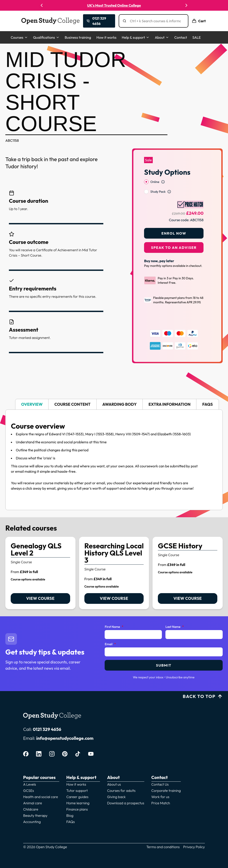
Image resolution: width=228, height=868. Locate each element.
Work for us (160, 794)
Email (110, 641)
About (162, 37)
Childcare (31, 806)
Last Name (175, 624)
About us (114, 781)
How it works (106, 37)
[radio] (146, 173)
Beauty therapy (35, 813)
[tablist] (114, 401)
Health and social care (41, 794)
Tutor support (77, 788)
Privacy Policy (194, 844)
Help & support (136, 37)
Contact (181, 37)
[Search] (155, 21)
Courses (19, 37)
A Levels (30, 781)
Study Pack (158, 183)
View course (40, 595)
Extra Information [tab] (169, 401)
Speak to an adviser (174, 239)
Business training (78, 37)
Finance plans (77, 806)
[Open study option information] (163, 173)
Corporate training (166, 788)
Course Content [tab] (72, 401)
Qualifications (46, 37)
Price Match (161, 800)
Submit (164, 662)
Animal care (33, 800)
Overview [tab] (32, 401)
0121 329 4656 (47, 726)
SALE (197, 37)
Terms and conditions (163, 844)
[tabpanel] (114, 457)
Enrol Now (174, 224)
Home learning (78, 800)
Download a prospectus (126, 800)
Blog (70, 813)
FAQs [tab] (207, 401)
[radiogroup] (174, 178)
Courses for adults (121, 788)
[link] (40, 570)
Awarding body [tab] (120, 401)
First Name (114, 624)
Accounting (32, 819)
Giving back (116, 794)
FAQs (71, 819)
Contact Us (160, 781)
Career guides (77, 794)
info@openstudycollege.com (65, 735)
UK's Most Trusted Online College (114, 5)
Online (155, 173)
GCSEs (28, 788)
